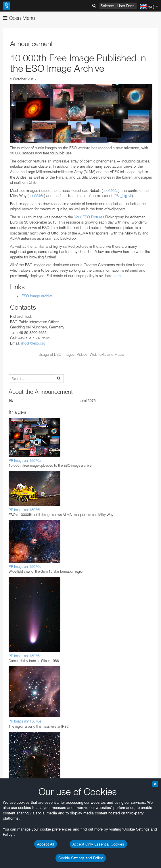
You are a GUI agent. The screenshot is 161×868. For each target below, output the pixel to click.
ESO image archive (37, 296)
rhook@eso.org (33, 343)
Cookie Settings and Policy (81, 858)
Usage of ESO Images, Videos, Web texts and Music (81, 354)
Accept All (46, 844)
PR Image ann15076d (25, 656)
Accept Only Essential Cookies (98, 844)
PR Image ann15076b (25, 510)
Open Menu (19, 18)
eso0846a (36, 196)
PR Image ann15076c (25, 567)
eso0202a (111, 190)
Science (107, 6)
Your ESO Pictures (89, 217)
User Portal (126, 6)
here (117, 276)
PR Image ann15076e (25, 721)
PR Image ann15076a (25, 461)
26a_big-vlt (123, 196)
